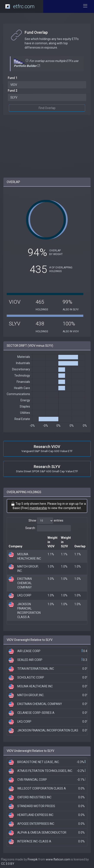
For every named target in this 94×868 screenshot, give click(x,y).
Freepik (33, 859)
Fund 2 (13, 91)
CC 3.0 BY (8, 864)
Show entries (46, 521)
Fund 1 (13, 78)
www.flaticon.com (58, 859)
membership (38, 508)
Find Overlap (47, 108)
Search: (48, 528)
